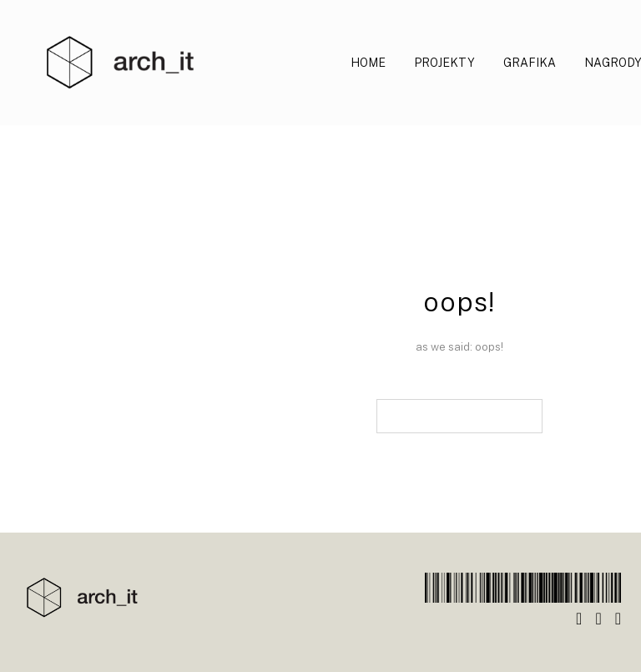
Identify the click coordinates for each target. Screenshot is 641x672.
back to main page (459, 416)
